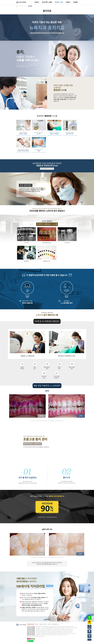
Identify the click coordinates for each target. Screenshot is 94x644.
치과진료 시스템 (59, 2)
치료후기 (68, 2)
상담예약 (75, 2)
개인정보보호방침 (30, 624)
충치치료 (30, 6)
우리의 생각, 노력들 (47, 2)
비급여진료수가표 (55, 624)
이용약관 (36, 624)
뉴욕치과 (37, 2)
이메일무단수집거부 (43, 624)
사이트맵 (49, 624)
